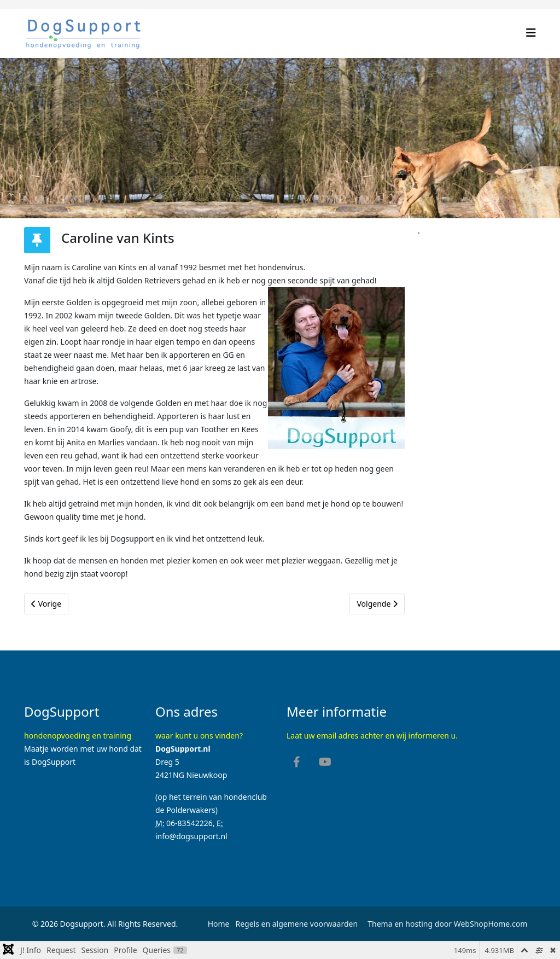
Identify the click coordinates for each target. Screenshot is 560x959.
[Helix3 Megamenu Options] (531, 33)
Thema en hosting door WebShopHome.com (447, 924)
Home (219, 924)
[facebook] (297, 763)
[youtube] (325, 763)
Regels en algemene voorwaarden (296, 924)
